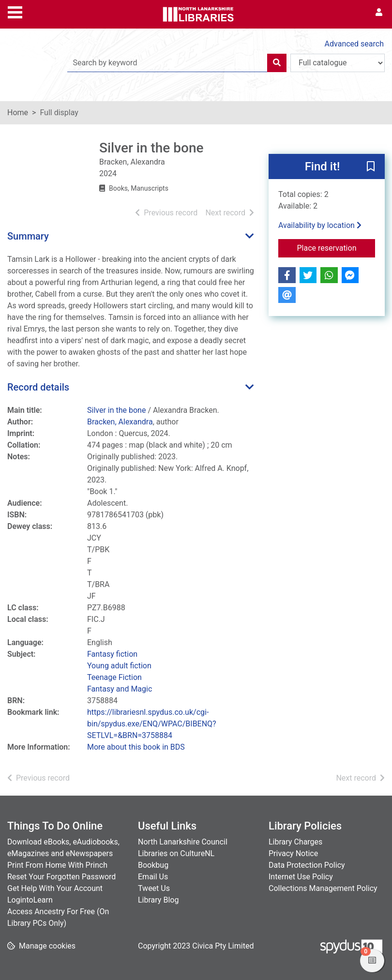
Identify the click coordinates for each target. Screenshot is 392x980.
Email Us (153, 877)
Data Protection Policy (307, 865)
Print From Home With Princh (57, 865)
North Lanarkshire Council (183, 842)
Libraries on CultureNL (176, 853)
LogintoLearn (30, 900)
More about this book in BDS (136, 747)
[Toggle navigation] (15, 11)
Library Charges (295, 842)
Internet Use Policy (301, 877)
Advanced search (354, 44)
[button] (371, 167)
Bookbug (153, 865)
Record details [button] (38, 387)
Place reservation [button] (336, 247)
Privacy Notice (293, 853)
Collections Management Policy (323, 888)
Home (18, 113)
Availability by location (320, 225)
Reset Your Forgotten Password (61, 877)
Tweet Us (154, 888)
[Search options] (338, 63)
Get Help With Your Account (55, 888)
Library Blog (158, 900)
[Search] (277, 63)
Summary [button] (28, 236)
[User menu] (379, 13)
